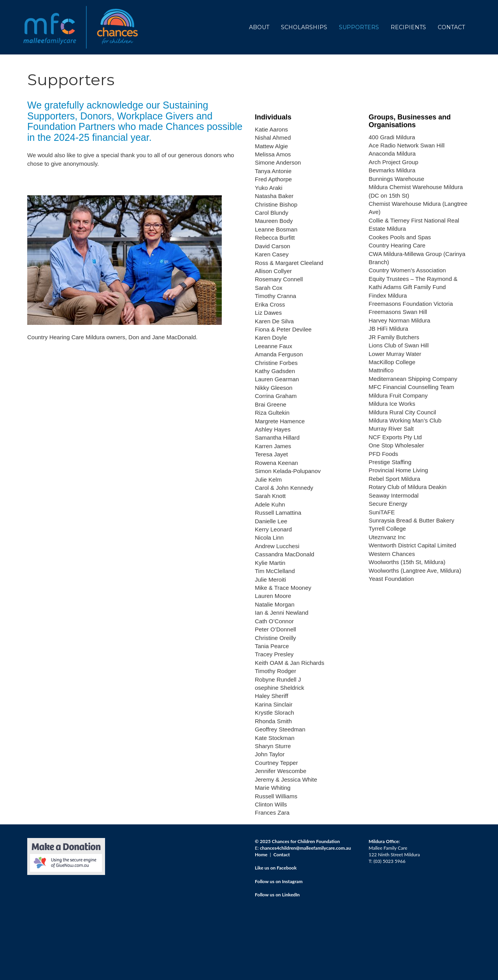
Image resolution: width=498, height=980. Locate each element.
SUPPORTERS (359, 27)
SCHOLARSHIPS (304, 27)
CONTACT (451, 27)
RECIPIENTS (408, 27)
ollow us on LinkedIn (278, 895)
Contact (282, 855)
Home (261, 855)
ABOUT (259, 27)
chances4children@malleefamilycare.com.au (305, 848)
